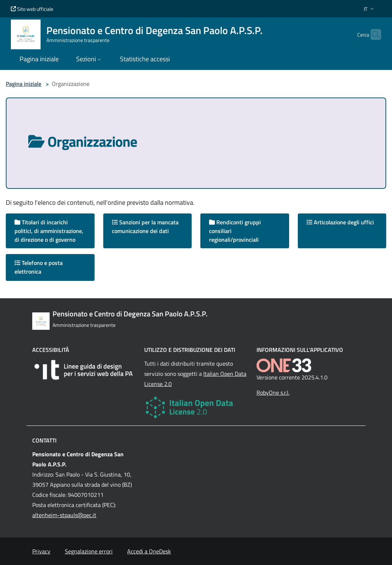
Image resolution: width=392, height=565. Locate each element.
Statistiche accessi (145, 59)
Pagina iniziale (24, 84)
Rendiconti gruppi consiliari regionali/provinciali (235, 231)
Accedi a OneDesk (149, 551)
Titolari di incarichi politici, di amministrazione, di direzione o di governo (49, 231)
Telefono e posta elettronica (39, 267)
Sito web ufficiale (32, 9)
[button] (370, 9)
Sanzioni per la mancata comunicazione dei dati (145, 227)
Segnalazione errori (89, 551)
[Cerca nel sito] (372, 34)
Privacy (41, 551)
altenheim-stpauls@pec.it (64, 515)
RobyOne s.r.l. (273, 392)
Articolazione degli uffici (340, 222)
